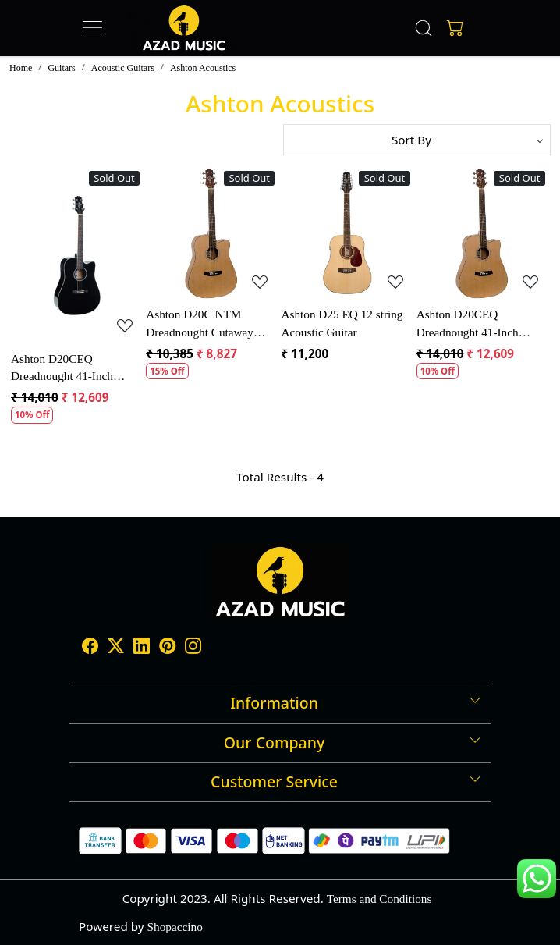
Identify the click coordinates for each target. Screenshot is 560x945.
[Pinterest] (167, 647)
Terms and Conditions (379, 899)
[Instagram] (193, 647)
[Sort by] (417, 140)
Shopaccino (175, 927)
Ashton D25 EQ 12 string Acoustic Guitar (342, 323)
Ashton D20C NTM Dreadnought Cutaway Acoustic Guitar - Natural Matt (207, 325)
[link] (424, 28)
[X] (116, 647)
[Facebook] (90, 647)
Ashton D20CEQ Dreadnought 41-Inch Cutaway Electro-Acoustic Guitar (74, 369)
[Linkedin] (142, 647)
